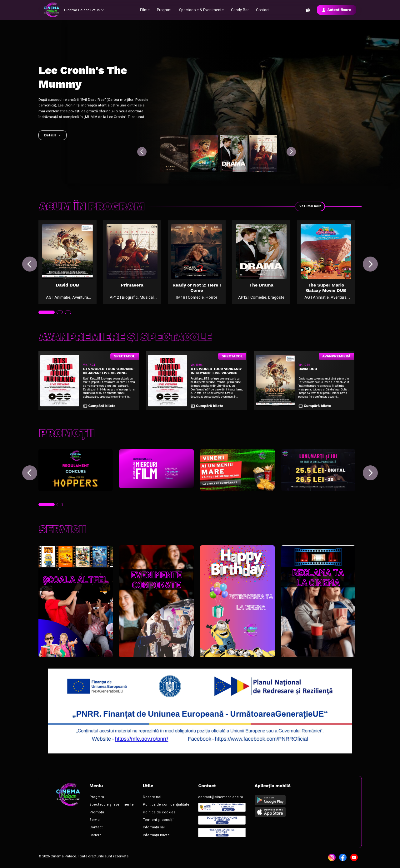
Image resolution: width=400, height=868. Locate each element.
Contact (261, 10)
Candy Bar (238, 10)
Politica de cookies (145, 813)
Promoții (94, 813)
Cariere (93, 834)
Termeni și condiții (145, 820)
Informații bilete (144, 834)
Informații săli (142, 827)
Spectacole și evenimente (106, 806)
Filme (147, 10)
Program (166, 10)
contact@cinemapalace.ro (199, 799)
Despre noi (140, 799)
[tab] (46, 321)
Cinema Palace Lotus (85, 10)
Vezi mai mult (309, 206)
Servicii (93, 820)
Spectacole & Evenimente (202, 10)
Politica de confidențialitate (152, 806)
